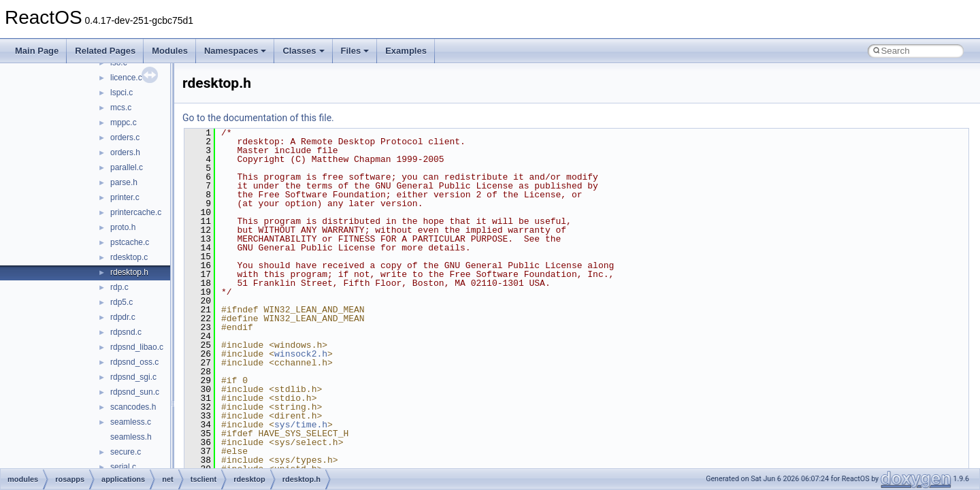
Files (355, 51)
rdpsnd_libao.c (137, 347)
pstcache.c (130, 242)
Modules (170, 51)
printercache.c (136, 212)
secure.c (126, 452)
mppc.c (124, 122)
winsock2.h (301, 354)
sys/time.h (301, 425)
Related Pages (105, 51)
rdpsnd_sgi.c (133, 377)
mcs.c (121, 108)
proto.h (123, 227)
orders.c (125, 137)
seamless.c (131, 422)
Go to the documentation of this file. (258, 118)
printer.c (125, 197)
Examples (406, 51)
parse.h (124, 182)
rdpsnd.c (126, 332)
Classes (303, 51)
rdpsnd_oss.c (134, 362)
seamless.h (131, 437)
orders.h (125, 152)
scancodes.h (133, 407)
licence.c (126, 78)
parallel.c (127, 167)
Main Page (37, 51)
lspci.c (121, 93)
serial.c (123, 467)
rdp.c (119, 287)
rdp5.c (121, 302)
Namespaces (235, 51)
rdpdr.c (123, 317)
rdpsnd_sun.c (135, 392)
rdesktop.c (129, 257)
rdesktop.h (129, 272)
